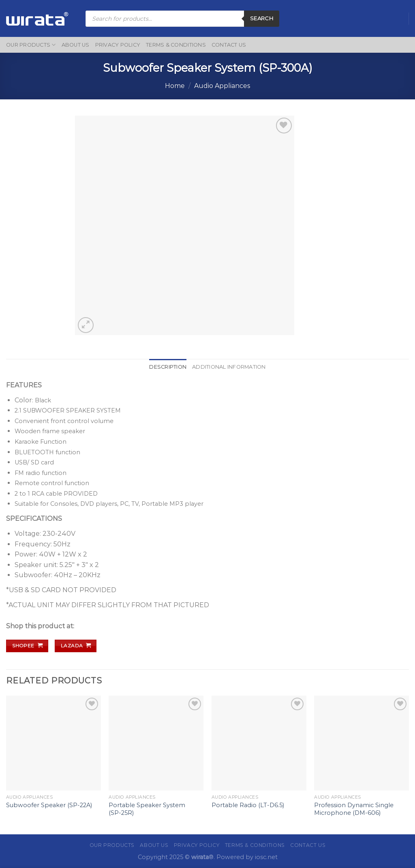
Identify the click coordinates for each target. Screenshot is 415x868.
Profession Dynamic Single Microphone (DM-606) (354, 809)
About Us (76, 45)
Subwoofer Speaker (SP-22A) (49, 805)
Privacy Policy (118, 45)
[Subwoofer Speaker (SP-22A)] (53, 743)
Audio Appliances (222, 86)
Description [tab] (168, 367)
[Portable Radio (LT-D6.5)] (259, 743)
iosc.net (266, 857)
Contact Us (229, 45)
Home (175, 86)
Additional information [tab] (229, 367)
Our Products (31, 45)
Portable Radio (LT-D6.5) (248, 805)
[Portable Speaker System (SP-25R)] (156, 743)
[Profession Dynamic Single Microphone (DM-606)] (362, 743)
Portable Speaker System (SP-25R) (147, 809)
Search (262, 18)
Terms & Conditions (176, 45)
